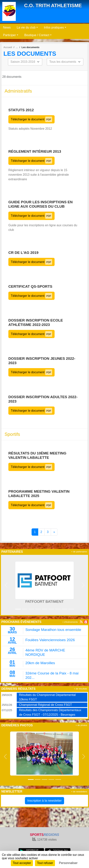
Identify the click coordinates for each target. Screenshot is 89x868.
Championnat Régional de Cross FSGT (45, 705)
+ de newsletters (79, 792)
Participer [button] (10, 35)
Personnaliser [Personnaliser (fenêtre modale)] (68, 863)
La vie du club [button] (26, 27)
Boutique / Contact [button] (37, 35)
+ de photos (81, 725)
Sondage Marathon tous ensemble (53, 630)
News (7, 27)
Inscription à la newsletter (45, 801)
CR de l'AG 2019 (23, 253)
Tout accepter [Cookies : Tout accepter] (22, 863)
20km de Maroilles (40, 663)
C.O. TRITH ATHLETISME (53, 6)
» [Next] (54, 532)
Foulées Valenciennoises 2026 (50, 640)
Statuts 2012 (21, 110)
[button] (6, 585)
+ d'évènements (70, 622)
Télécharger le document (31, 119)
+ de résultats (81, 689)
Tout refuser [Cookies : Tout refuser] (45, 863)
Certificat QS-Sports (30, 286)
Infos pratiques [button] (54, 27)
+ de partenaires (79, 552)
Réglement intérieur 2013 (35, 151)
